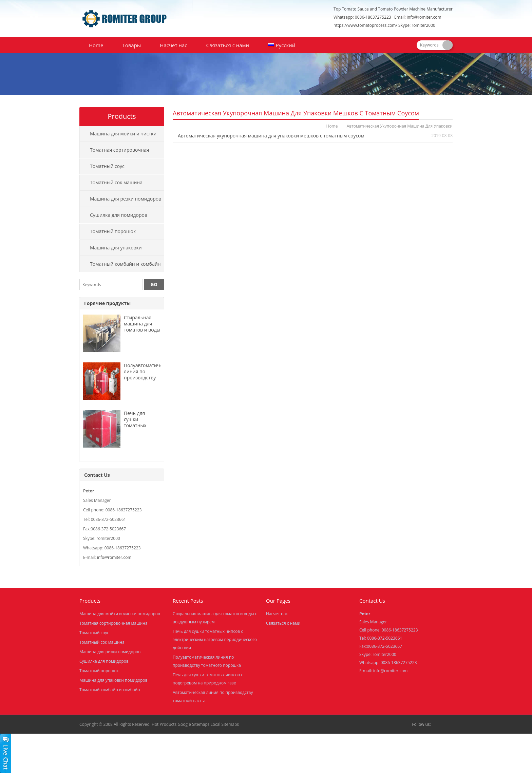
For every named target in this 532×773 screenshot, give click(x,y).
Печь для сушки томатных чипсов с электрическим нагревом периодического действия (215, 639)
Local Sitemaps (225, 724)
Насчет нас (173, 45)
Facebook (438, 724)
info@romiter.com (424, 17)
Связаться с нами (227, 45)
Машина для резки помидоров (126, 199)
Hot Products (164, 724)
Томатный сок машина (116, 182)
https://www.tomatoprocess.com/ (365, 25)
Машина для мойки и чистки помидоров (118, 136)
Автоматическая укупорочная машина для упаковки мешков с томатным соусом (271, 136)
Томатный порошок (113, 231)
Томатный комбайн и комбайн (125, 264)
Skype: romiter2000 (417, 25)
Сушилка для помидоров (119, 215)
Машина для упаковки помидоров (111, 250)
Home (96, 45)
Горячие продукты (107, 303)
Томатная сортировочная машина (114, 152)
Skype (449, 724)
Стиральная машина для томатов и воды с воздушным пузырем (142, 330)
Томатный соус (107, 166)
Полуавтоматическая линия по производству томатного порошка (148, 378)
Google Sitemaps (193, 724)
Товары (131, 45)
